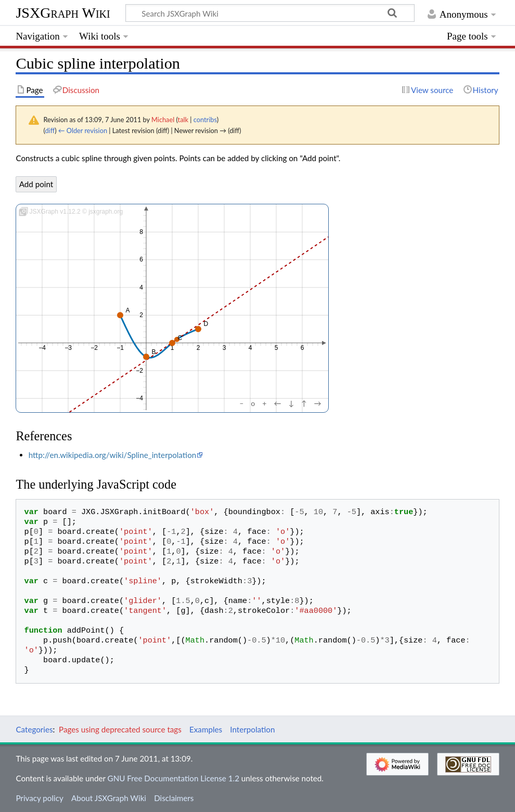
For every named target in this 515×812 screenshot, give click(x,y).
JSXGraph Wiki (63, 13)
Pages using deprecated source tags (120, 729)
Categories (34, 729)
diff (50, 130)
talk (183, 120)
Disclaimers (174, 798)
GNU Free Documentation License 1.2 (173, 778)
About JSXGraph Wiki (109, 798)
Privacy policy (39, 798)
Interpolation (252, 729)
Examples (206, 729)
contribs (205, 120)
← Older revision (83, 130)
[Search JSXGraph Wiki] (270, 13)
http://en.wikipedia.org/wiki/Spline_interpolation (113, 455)
